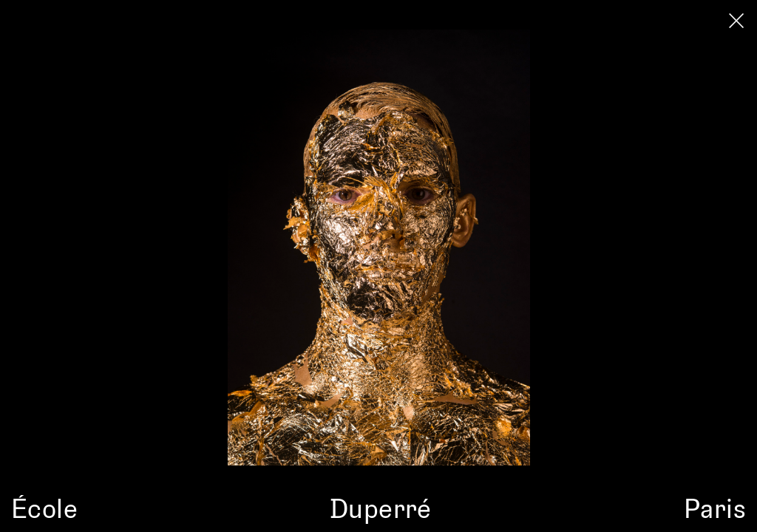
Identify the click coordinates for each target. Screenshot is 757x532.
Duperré (381, 508)
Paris (715, 508)
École (44, 508)
